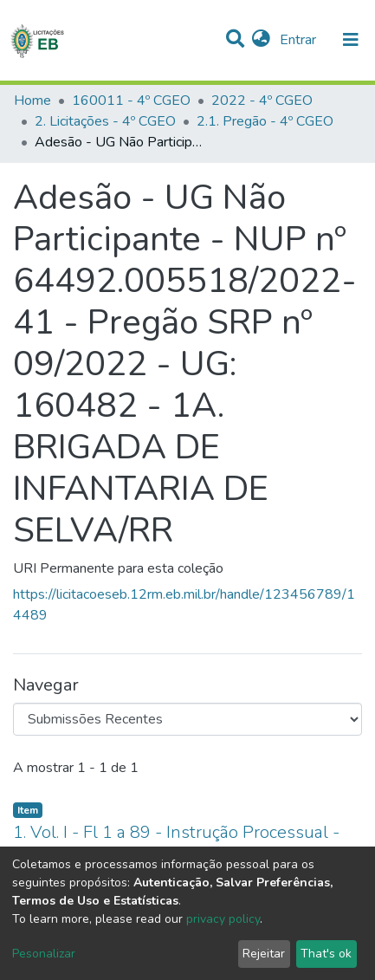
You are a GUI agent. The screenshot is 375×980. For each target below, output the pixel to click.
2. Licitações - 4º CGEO (105, 121)
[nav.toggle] (351, 40)
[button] (261, 40)
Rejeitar (264, 954)
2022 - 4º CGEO (262, 101)
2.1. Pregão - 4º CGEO (265, 121)
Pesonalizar (44, 954)
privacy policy (223, 919)
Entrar (300, 40)
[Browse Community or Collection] (187, 719)
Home (32, 101)
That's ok (326, 954)
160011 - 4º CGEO (131, 101)
